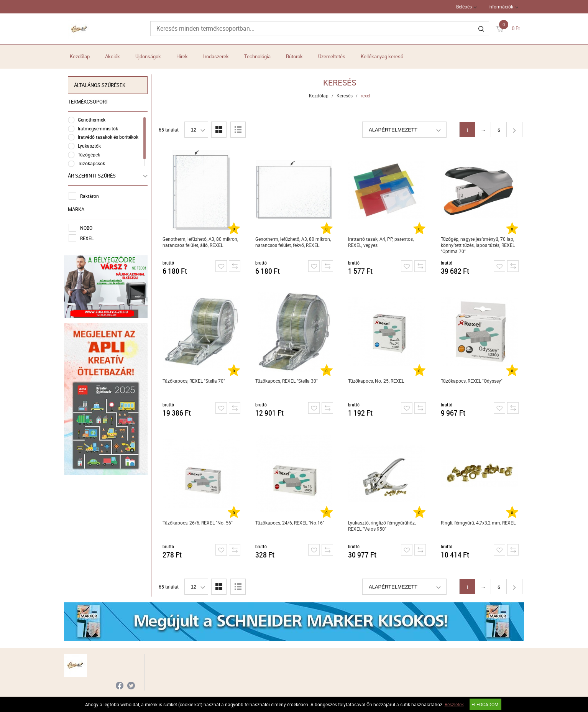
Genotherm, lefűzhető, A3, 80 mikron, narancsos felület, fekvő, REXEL (293, 242)
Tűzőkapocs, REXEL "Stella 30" (287, 381)
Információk (501, 7)
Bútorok (294, 56)
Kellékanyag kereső (382, 56)
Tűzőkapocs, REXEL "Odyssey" (472, 381)
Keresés (345, 95)
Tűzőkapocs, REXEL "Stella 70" (194, 381)
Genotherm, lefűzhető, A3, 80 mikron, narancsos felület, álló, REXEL (200, 242)
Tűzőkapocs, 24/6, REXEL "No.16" (290, 523)
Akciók (113, 56)
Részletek (454, 704)
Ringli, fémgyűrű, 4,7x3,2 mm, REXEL (478, 523)
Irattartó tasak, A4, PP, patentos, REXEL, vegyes (381, 242)
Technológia (257, 56)
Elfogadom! (485, 704)
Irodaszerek (216, 56)
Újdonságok (148, 56)
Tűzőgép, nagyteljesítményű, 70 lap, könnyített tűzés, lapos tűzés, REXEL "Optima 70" (478, 245)
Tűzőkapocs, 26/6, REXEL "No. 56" (198, 523)
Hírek (182, 56)
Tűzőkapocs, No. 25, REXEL (376, 381)
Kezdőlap (80, 56)
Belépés (464, 7)
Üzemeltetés (332, 56)
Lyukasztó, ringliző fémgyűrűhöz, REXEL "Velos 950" (382, 526)
